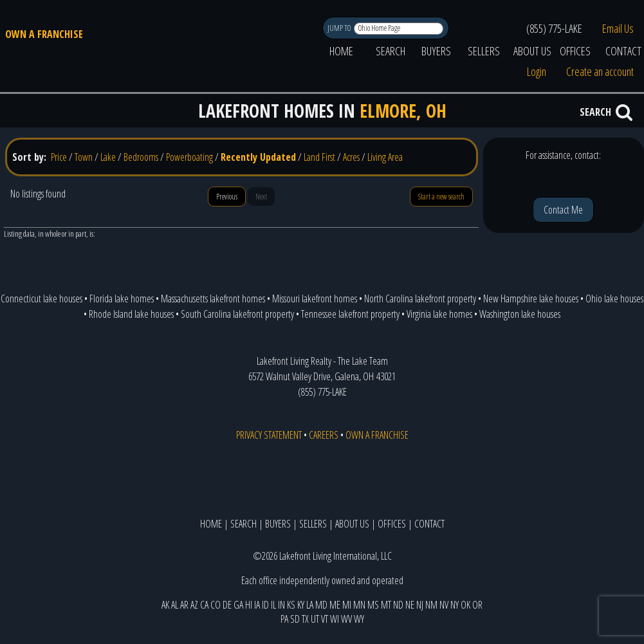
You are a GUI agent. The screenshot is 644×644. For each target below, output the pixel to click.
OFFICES (575, 51)
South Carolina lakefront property (237, 314)
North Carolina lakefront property (420, 299)
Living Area (385, 157)
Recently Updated (258, 157)
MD (321, 605)
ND (398, 605)
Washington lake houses (520, 314)
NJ (420, 605)
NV (444, 605)
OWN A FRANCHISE (44, 34)
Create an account (600, 71)
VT (325, 619)
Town (84, 157)
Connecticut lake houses (41, 299)
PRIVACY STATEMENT (269, 435)
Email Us (618, 28)
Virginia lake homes (439, 314)
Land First (319, 157)
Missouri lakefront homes (315, 299)
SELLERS (484, 51)
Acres (351, 157)
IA (257, 605)
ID (265, 605)
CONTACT (429, 524)
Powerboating (189, 157)
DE (227, 605)
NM (431, 605)
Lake (108, 157)
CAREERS (324, 435)
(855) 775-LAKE (554, 28)
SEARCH (391, 51)
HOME (341, 51)
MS (373, 605)
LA (310, 605)
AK (165, 605)
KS (291, 605)
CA (204, 605)
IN (281, 605)
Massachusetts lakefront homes (213, 299)
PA (284, 619)
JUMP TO (340, 28)
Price (59, 157)
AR (184, 605)
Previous (227, 197)
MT (386, 605)
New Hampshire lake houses (531, 299)
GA (238, 605)
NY (455, 605)
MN (359, 605)
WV (346, 619)
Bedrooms (141, 157)
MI (347, 605)
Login (537, 71)
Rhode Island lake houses (131, 314)
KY (301, 605)
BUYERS (436, 51)
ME (335, 605)
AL (175, 605)
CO (216, 605)
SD (295, 619)
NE (410, 605)
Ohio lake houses (614, 299)
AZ (194, 605)
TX (305, 619)
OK (465, 605)
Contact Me (563, 210)
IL (273, 605)
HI (249, 605)
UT (315, 619)
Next (261, 197)
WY (359, 619)
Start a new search (441, 197)
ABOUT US (532, 51)
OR (477, 605)
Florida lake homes (122, 299)
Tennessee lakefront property (350, 314)
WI (335, 619)
